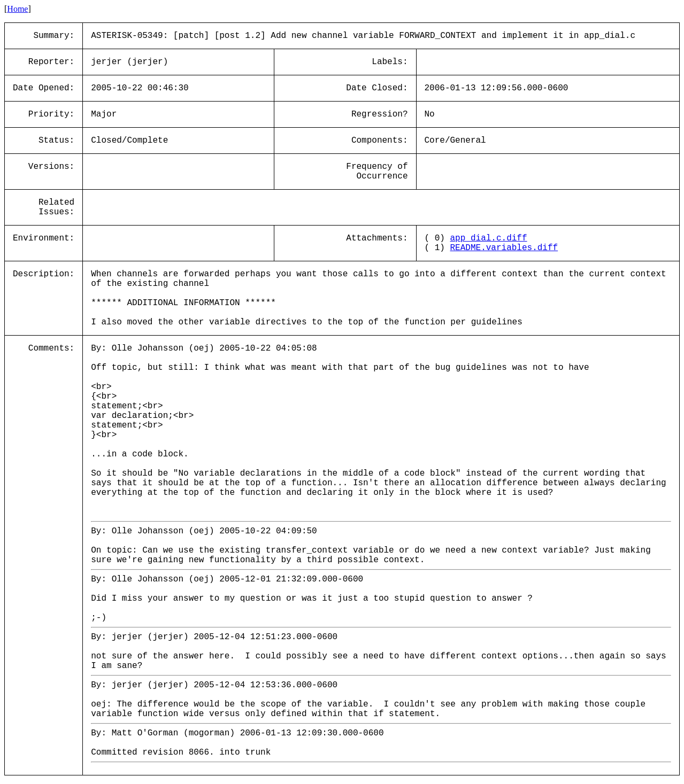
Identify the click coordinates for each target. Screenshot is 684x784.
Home (17, 9)
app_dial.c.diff (489, 238)
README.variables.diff (504, 248)
